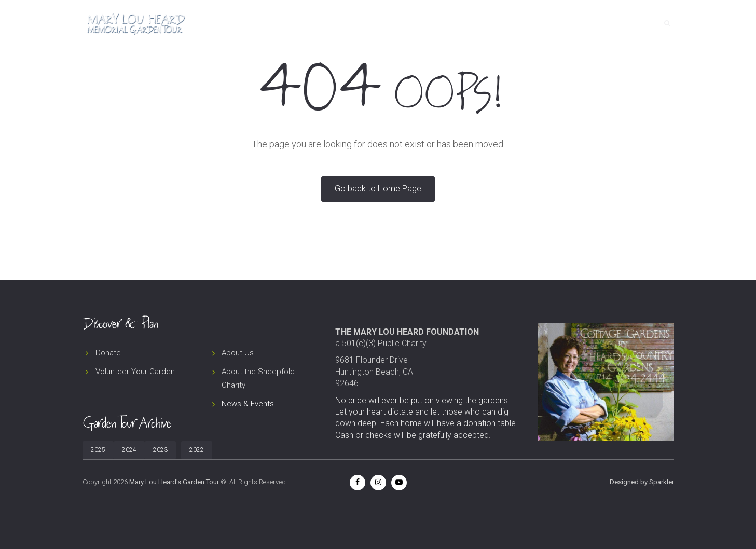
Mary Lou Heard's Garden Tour (174, 482)
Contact (626, 23)
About (505, 23)
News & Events (248, 404)
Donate (581, 23)
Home (434, 23)
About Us (238, 353)
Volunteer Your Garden (135, 372)
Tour (469, 23)
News (542, 23)
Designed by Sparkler (642, 482)
